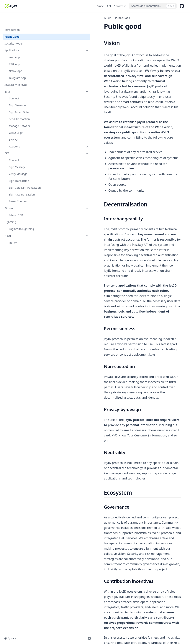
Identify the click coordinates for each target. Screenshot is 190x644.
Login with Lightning (21, 217)
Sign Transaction (19, 169)
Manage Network (19, 114)
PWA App (14, 52)
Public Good (12, 25)
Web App (14, 45)
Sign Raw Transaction (22, 183)
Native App (16, 59)
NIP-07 (13, 231)
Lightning (23, 210)
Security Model (13, 32)
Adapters (25, 135)
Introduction (12, 18)
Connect (14, 87)
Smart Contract (18, 189)
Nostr (23, 224)
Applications (23, 38)
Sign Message (17, 93)
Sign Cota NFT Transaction (25, 176)
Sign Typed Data (19, 100)
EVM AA (14, 128)
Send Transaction (19, 107)
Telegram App (17, 66)
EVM (23, 80)
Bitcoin (23, 196)
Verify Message (18, 162)
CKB (23, 141)
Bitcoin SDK (16, 203)
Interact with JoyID (16, 73)
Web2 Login (16, 121)
